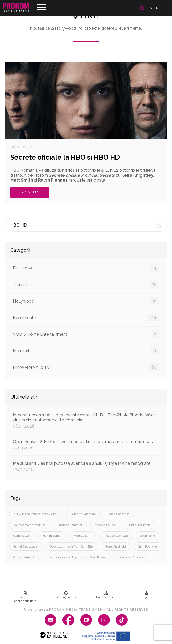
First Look (86, 268)
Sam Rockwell (148, 546)
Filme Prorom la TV (86, 367)
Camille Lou (22, 536)
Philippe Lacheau (116, 536)
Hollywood (86, 301)
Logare (147, 595)
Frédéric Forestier (70, 525)
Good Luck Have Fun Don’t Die (71, 546)
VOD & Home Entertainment (86, 334)
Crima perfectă (24, 557)
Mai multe (30, 192)
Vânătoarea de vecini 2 (29, 525)
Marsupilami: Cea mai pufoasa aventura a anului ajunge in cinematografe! (86, 466)
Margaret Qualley (131, 557)
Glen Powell (98, 557)
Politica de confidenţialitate (25, 597)
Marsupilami (82, 536)
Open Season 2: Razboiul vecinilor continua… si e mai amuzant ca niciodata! (86, 445)
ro (164, 8)
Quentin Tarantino (83, 514)
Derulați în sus (66, 595)
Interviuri (86, 351)
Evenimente (86, 317)
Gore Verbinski (115, 546)
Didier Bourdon (140, 525)
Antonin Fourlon (106, 525)
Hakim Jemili (52, 536)
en (150, 8)
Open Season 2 (118, 514)
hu (157, 8)
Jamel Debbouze (25, 546)
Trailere (86, 284)
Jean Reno (148, 536)
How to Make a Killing (62, 557)
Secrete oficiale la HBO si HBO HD (65, 157)
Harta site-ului (106, 595)
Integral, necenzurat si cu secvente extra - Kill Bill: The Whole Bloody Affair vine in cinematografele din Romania (86, 421)
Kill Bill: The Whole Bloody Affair (36, 514)
